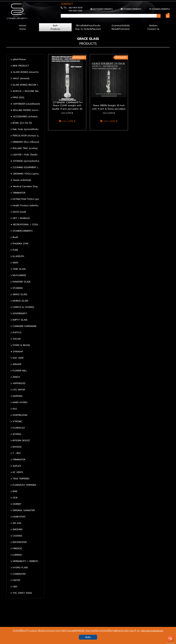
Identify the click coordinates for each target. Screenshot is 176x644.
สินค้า (55, 27)
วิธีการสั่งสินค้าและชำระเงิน (88, 27)
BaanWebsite (170, 643)
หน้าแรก (23, 27)
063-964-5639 (76, 8)
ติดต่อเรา (153, 27)
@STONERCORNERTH (103, 9)
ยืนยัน (88, 637)
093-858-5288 (75, 11)
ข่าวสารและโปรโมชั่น (121, 27)
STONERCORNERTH (132, 9)
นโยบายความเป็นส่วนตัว (152, 631)
